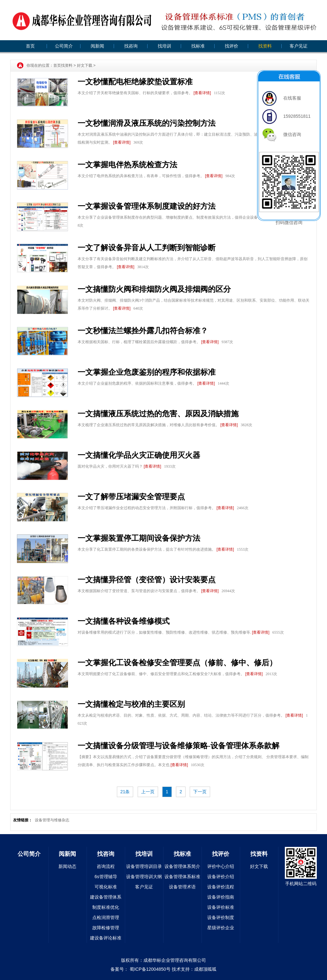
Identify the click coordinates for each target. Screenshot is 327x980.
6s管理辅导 (106, 877)
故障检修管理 (106, 928)
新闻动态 (67, 866)
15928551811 (286, 116)
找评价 (232, 46)
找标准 (198, 46)
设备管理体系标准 (182, 877)
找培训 (164, 46)
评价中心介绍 (221, 866)
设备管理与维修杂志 (52, 820)
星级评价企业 (221, 928)
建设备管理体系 (106, 897)
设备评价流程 (221, 887)
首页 (30, 46)
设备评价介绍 (221, 877)
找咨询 (131, 46)
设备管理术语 (182, 887)
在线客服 (282, 98)
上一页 (148, 792)
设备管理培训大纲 (144, 877)
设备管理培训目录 (144, 866)
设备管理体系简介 (182, 866)
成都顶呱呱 (205, 969)
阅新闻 (97, 46)
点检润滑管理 (106, 917)
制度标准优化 (106, 907)
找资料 (265, 46)
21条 (125, 792)
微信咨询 (282, 134)
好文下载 (85, 65)
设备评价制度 (221, 917)
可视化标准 (106, 887)
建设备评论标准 (106, 938)
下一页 (200, 792)
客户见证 (299, 46)
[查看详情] (202, 93)
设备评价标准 (221, 907)
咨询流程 (106, 866)
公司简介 (64, 46)
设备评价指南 (221, 897)
